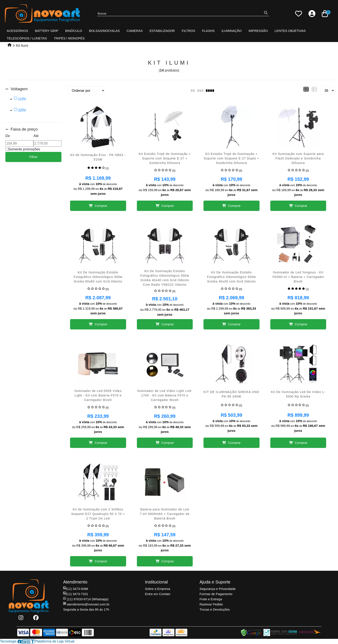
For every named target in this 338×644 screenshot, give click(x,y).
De (8, 136)
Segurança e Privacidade (218, 589)
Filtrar (33, 157)
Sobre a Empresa (158, 589)
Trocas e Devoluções (215, 609)
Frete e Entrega (211, 599)
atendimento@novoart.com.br (86, 604)
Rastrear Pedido (211, 604)
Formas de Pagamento (216, 594)
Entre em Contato (158, 594)
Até (36, 136)
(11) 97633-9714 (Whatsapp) (86, 599)
